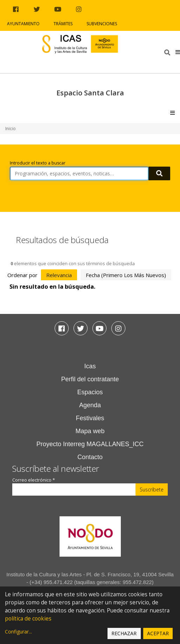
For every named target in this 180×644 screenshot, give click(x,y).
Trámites (63, 24)
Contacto (90, 457)
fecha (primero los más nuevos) (126, 275)
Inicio (11, 129)
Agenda (90, 405)
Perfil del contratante (90, 379)
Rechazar (124, 633)
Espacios (90, 392)
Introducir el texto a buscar (38, 163)
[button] (178, 52)
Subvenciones (102, 24)
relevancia (59, 275)
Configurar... (18, 632)
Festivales (90, 418)
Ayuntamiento (23, 24)
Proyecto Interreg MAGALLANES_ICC (90, 444)
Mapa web (90, 431)
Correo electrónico (34, 480)
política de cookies (28, 619)
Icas (90, 366)
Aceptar (158, 633)
